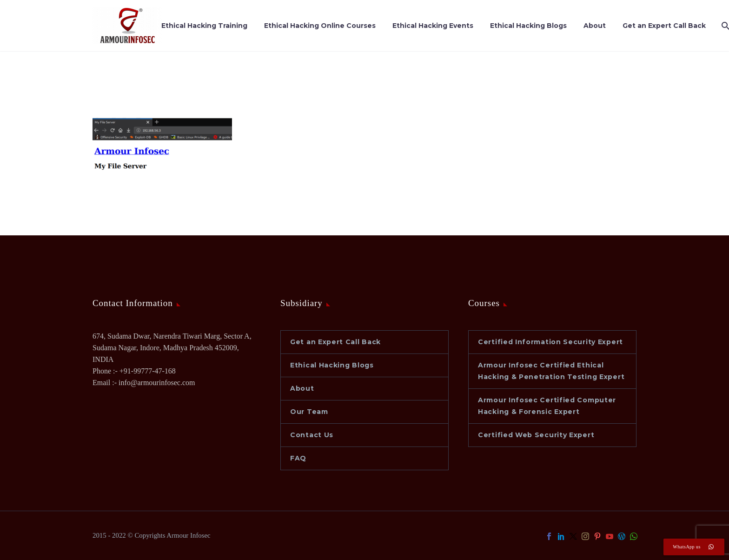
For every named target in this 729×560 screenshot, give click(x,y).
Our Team (309, 412)
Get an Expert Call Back (664, 26)
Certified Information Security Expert (550, 342)
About (595, 26)
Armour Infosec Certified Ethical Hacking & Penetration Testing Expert (551, 371)
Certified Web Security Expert (536, 435)
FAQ (298, 458)
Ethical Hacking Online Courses (320, 26)
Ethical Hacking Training (204, 26)
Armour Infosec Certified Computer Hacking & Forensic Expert (547, 406)
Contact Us (312, 435)
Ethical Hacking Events (433, 26)
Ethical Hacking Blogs (528, 26)
